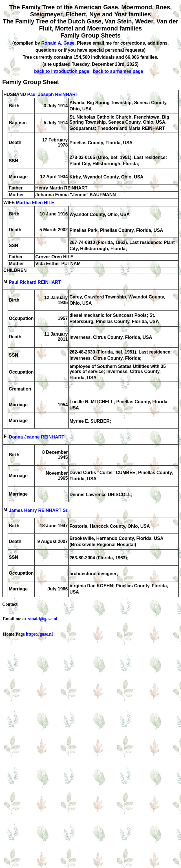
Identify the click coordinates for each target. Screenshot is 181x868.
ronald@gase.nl (42, 619)
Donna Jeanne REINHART (36, 437)
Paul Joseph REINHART (53, 94)
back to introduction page (62, 71)
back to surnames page (118, 71)
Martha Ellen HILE (35, 203)
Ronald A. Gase (58, 43)
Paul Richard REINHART (35, 282)
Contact (10, 604)
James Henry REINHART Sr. (39, 510)
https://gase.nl (39, 634)
